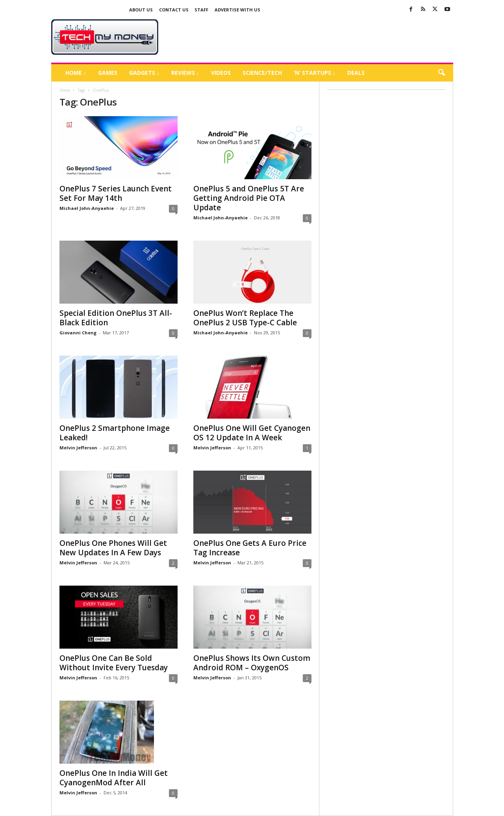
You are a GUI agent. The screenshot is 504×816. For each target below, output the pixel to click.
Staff (201, 10)
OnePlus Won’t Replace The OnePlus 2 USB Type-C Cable (245, 318)
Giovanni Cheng (78, 333)
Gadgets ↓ (144, 73)
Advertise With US (237, 10)
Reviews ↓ (185, 73)
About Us (141, 10)
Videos (221, 73)
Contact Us (174, 10)
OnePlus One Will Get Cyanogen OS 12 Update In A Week (252, 433)
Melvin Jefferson (78, 448)
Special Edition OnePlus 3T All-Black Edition (116, 318)
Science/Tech (262, 73)
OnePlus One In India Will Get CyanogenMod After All (114, 778)
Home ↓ (76, 73)
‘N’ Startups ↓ (315, 73)
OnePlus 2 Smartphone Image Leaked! (115, 433)
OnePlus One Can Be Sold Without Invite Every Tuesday (114, 663)
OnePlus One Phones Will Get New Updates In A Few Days (113, 548)
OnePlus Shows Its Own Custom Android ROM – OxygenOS (252, 663)
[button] (441, 73)
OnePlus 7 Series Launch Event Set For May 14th (116, 193)
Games (108, 73)
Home (65, 90)
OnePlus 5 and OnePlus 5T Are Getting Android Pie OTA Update (249, 198)
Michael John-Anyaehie (87, 208)
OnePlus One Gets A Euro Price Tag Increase (250, 548)
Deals (356, 73)
